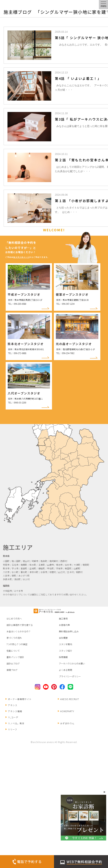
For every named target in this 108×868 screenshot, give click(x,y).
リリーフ (11, 729)
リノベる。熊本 (15, 723)
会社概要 (63, 638)
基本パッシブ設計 (15, 657)
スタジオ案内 (65, 644)
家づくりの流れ (14, 638)
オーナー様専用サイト (19, 699)
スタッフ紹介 (65, 651)
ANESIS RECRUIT (68, 699)
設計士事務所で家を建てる (20, 625)
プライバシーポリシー (70, 676)
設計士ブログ (13, 663)
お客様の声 (64, 625)
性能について (13, 651)
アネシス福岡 (14, 711)
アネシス (11, 705)
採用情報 (63, 657)
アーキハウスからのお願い (72, 663)
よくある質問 (65, 670)
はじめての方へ (14, 618)
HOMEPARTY (66, 711)
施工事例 (63, 618)
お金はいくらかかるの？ (19, 631)
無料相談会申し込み (69, 631)
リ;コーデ (12, 717)
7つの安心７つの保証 (17, 644)
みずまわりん (66, 723)
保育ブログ (12, 670)
